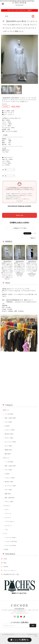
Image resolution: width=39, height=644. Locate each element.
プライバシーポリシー (10, 571)
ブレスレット (8, 526)
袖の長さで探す (9, 434)
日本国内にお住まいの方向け (19, 222)
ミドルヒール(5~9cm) (11, 541)
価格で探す (8, 494)
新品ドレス (6, 410)
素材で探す (8, 454)
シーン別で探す (9, 414)
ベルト (7, 530)
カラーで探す (8, 446)
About (5, 559)
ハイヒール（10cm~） (11, 538)
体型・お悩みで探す (10, 418)
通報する (33, 238)
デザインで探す (9, 438)
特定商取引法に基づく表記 (11, 574)
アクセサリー (7, 506)
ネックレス (8, 518)
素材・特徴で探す (10, 498)
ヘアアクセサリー (10, 522)
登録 (33, 626)
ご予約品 (6, 549)
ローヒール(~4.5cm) (10, 546)
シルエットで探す (10, 430)
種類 (3, 170)
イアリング (8, 514)
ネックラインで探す (10, 442)
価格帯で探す (8, 450)
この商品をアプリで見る (19, 228)
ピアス (7, 510)
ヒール (5, 533)
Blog (5, 563)
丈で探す (7, 426)
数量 (3, 176)
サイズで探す (8, 422)
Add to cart (20, 215)
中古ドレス (6, 458)
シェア (34, 233)
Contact (6, 567)
